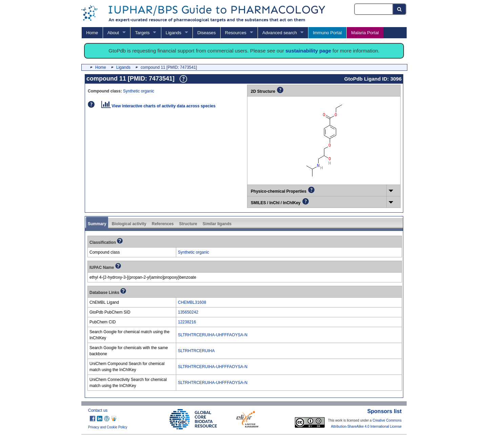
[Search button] (400, 9)
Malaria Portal (365, 33)
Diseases (206, 33)
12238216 (187, 322)
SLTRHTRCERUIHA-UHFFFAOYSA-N (213, 335)
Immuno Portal (327, 33)
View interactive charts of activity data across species (158, 106)
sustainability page (308, 51)
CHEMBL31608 (192, 302)
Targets (142, 33)
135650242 (188, 312)
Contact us (98, 410)
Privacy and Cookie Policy (108, 427)
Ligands (174, 33)
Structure (188, 224)
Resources (236, 33)
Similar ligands (217, 224)
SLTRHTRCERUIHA (196, 351)
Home (92, 33)
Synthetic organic (139, 91)
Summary (97, 224)
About (113, 33)
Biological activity (129, 224)
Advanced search (280, 33)
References (163, 224)
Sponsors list (384, 411)
